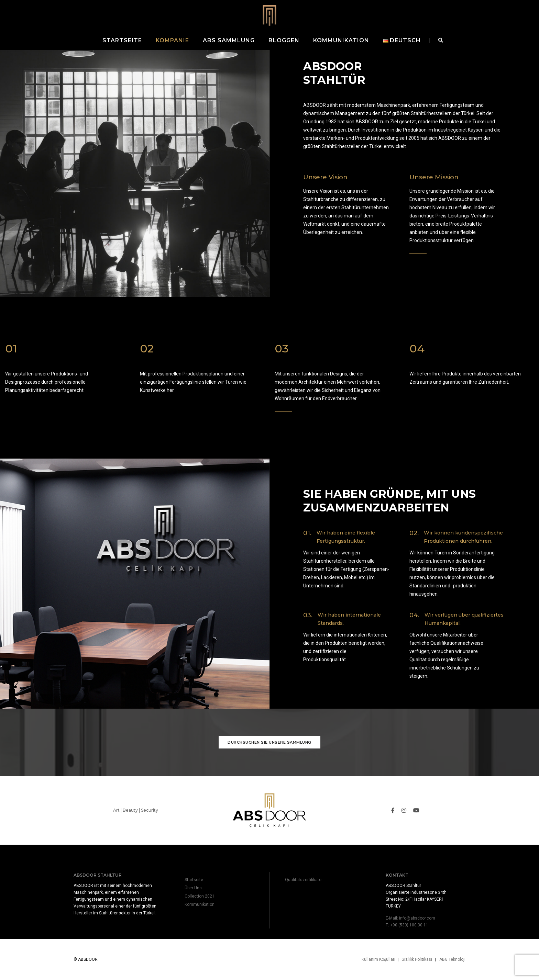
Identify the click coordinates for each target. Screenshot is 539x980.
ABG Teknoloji (452, 959)
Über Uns (193, 888)
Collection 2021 (200, 896)
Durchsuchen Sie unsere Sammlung (269, 753)
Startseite (122, 40)
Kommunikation (341, 40)
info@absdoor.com (417, 918)
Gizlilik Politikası (417, 959)
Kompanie (172, 40)
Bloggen (284, 40)
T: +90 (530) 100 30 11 (407, 925)
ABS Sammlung (229, 40)
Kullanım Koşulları (378, 959)
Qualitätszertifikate (303, 880)
